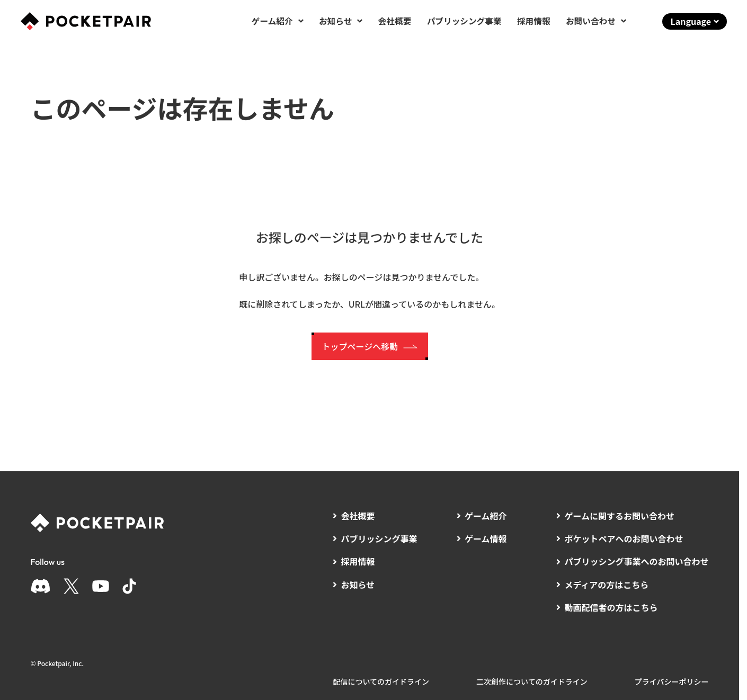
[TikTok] (129, 586)
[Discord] (41, 586)
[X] (71, 586)
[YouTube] (101, 586)
